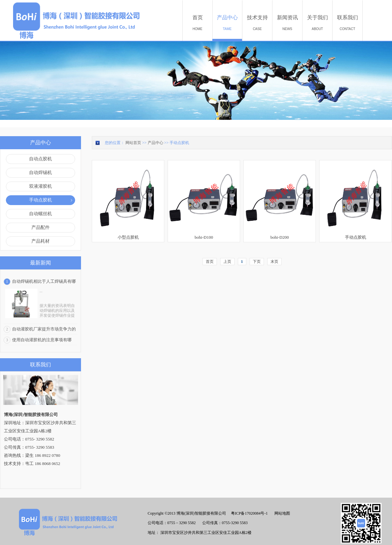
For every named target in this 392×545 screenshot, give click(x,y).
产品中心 (155, 143)
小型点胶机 (128, 237)
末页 (274, 262)
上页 (227, 262)
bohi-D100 (204, 237)
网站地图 (281, 513)
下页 (257, 262)
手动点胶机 (179, 143)
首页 (210, 262)
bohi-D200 (280, 237)
